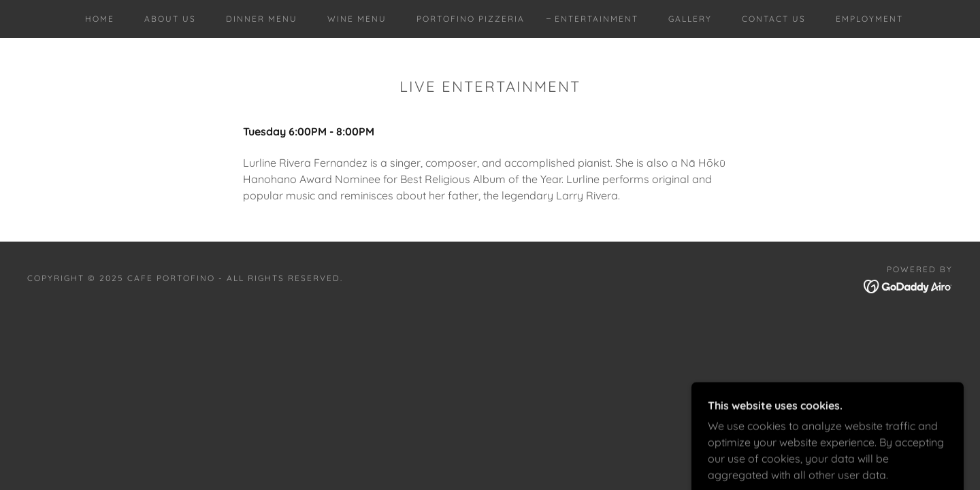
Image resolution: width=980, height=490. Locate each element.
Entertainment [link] (597, 19)
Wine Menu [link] (357, 19)
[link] (908, 285)
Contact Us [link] (774, 19)
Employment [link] (869, 19)
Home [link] (100, 19)
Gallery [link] (690, 19)
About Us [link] (170, 19)
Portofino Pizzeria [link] (471, 19)
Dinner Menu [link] (262, 19)
